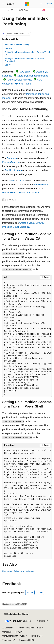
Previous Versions (26, 628)
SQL (13, 10)
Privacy (18, 632)
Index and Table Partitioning (17, 45)
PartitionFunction (11, 162)
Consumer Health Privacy (14, 636)
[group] (27, 338)
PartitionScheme (13, 170)
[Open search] (41, 4)
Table (11, 181)
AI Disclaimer (8, 628)
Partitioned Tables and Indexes (18, 571)
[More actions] (49, 10)
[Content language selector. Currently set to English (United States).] (16, 614)
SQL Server (25, 10)
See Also (9, 65)
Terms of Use (37, 636)
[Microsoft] (27, 4)
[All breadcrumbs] (5, 10)
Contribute (7, 632)
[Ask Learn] (44, 10)
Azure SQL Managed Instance (33, 76)
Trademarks (8, 640)
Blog (39, 628)
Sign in (49, 4)
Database (12, 158)
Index (22, 181)
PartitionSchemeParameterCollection (21, 193)
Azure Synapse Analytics (19, 80)
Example (8, 48)
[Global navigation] (3, 4)
